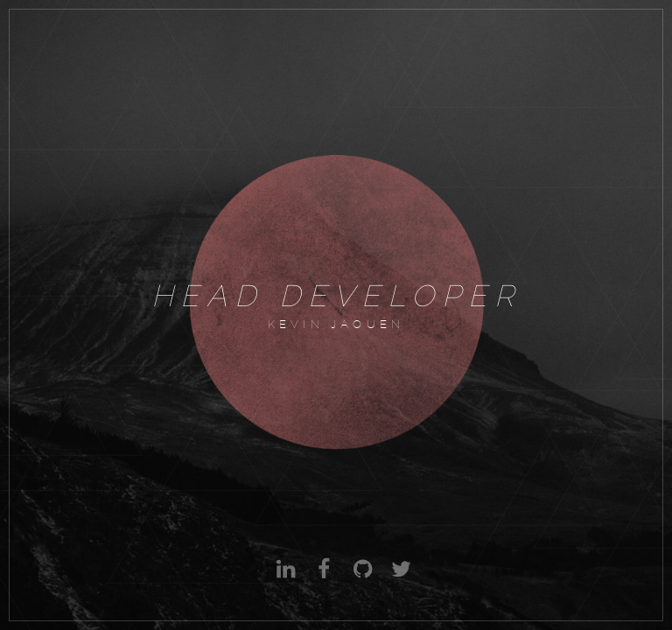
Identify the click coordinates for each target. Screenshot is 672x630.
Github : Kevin (360, 582)
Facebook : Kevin (322, 582)
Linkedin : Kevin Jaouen (283, 582)
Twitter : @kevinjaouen (399, 582)
